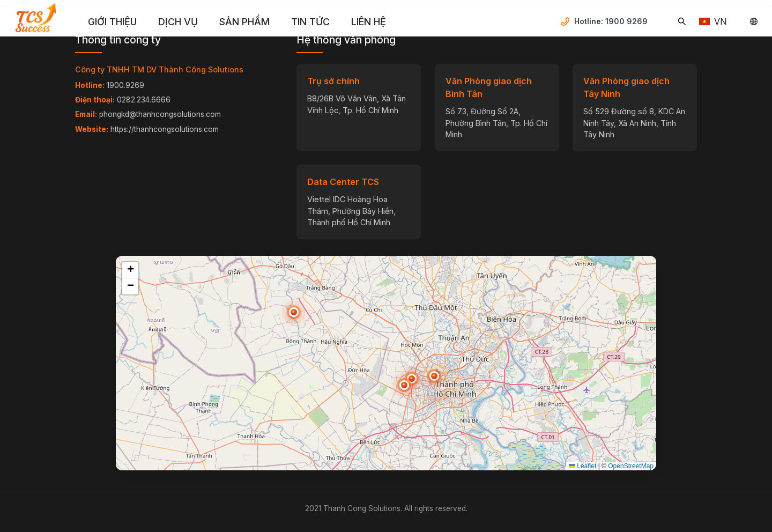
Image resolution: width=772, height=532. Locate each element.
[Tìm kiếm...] (682, 21)
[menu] (319, 21)
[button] (404, 385)
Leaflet (582, 466)
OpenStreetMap (631, 466)
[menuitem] (112, 22)
